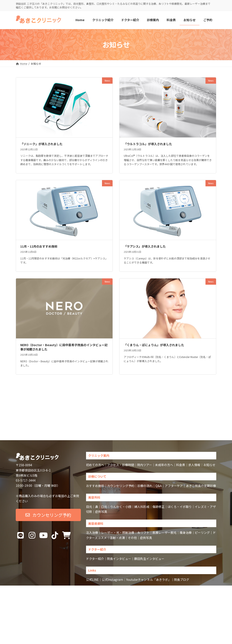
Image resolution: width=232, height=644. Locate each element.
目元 (89, 478)
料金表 (181, 437)
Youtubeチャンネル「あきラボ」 (149, 551)
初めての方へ (95, 437)
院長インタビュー (119, 530)
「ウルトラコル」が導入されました (148, 144)
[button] (48, 487)
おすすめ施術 (95, 457)
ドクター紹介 (95, 530)
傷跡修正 (158, 478)
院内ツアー (145, 437)
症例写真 (101, 483)
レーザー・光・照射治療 (118, 504)
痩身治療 (186, 504)
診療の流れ (145, 457)
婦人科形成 (142, 478)
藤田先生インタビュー (149, 530)
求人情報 (194, 437)
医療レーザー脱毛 (165, 504)
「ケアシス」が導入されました (145, 246)
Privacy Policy (122, 571)
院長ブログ (182, 551)
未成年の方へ (164, 437)
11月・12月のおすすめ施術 (39, 246)
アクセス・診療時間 (121, 437)
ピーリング (202, 504)
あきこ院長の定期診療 (201, 457)
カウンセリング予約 (121, 457)
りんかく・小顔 (121, 478)
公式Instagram (112, 551)
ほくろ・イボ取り (180, 478)
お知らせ (209, 437)
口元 (104, 478)
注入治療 (92, 504)
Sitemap (107, 571)
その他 (132, 509)
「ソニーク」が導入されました (41, 144)
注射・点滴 (117, 509)
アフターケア (174, 457)
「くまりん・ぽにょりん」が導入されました (154, 345)
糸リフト (143, 504)
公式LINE (92, 551)
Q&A (159, 457)
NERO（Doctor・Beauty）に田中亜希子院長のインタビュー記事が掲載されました (64, 347)
